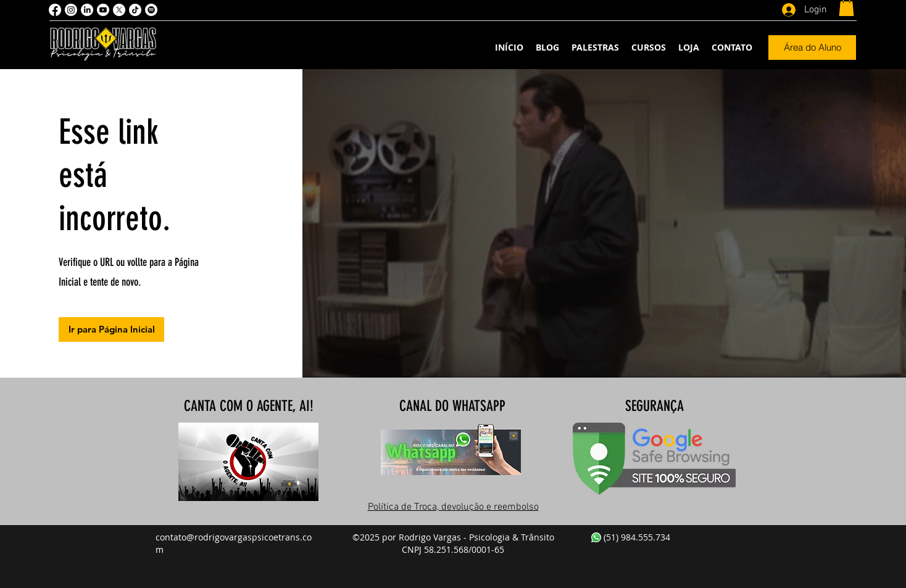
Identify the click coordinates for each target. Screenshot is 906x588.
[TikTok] (135, 10)
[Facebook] (55, 10)
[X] (119, 10)
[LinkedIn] (87, 10)
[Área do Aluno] (812, 48)
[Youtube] (103, 10)
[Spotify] (151, 10)
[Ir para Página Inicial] (111, 329)
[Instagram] (71, 10)
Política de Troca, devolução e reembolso (453, 507)
